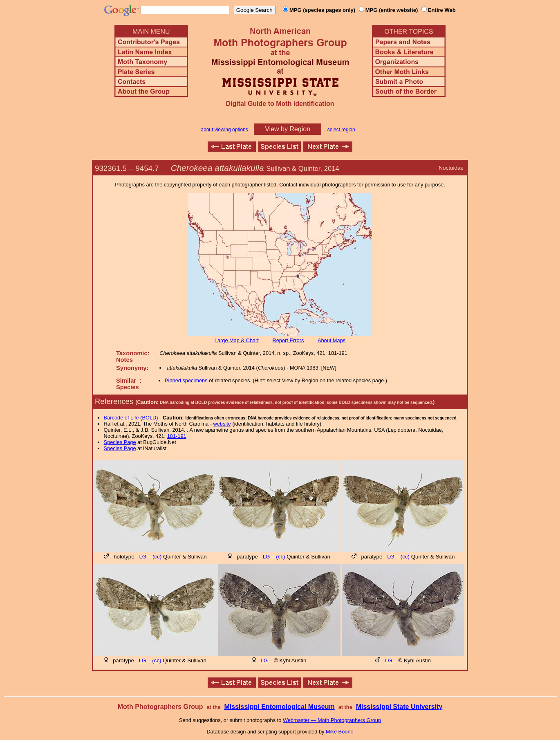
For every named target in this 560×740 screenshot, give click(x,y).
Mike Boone (340, 732)
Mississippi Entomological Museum (279, 707)
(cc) (157, 557)
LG (143, 557)
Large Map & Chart (237, 340)
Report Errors (288, 340)
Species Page (120, 442)
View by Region (288, 129)
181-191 (177, 436)
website (222, 424)
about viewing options (224, 130)
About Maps (332, 340)
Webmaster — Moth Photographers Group (332, 720)
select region (341, 130)
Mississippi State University (399, 707)
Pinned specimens (186, 380)
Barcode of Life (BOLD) (131, 418)
